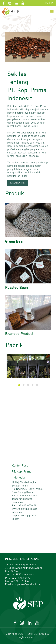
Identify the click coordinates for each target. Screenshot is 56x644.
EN (47, 3)
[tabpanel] (28, 367)
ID (52, 3)
